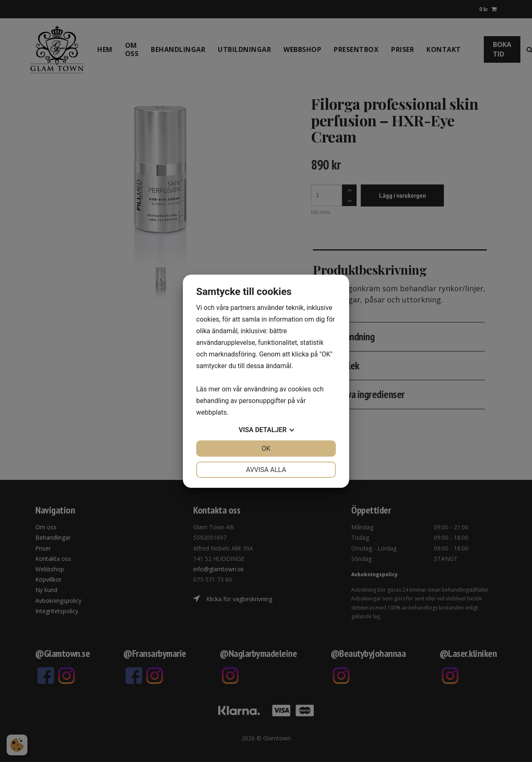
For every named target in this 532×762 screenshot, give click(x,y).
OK (266, 449)
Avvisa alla (266, 470)
